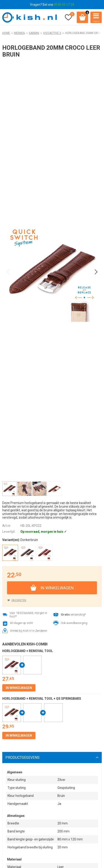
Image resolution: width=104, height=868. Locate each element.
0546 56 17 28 (64, 5)
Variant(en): (11, 540)
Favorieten (19, 600)
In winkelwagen (57, 588)
